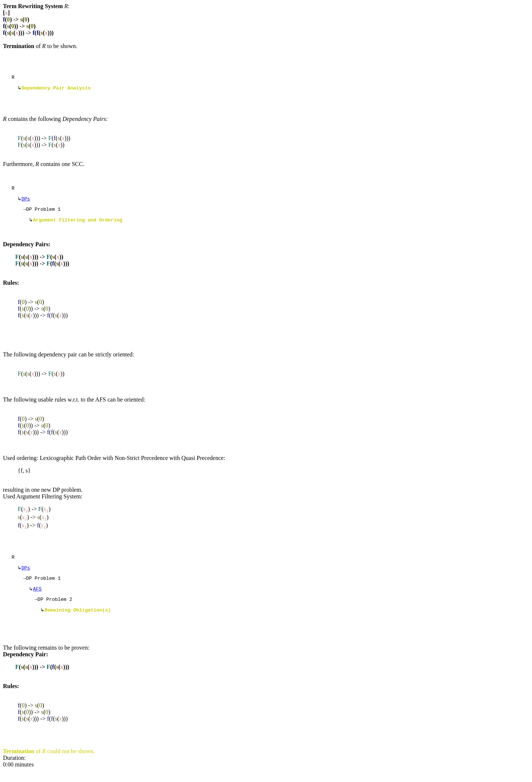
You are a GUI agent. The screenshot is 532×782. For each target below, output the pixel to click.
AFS (37, 598)
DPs (26, 202)
